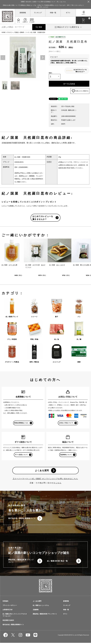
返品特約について (66, 455)
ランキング (38, 13)
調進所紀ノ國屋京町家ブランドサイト (21, 562)
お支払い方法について (66, 424)
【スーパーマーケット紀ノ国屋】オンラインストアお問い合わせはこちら (45, 480)
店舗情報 (36, 611)
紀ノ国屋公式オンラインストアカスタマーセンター (15, 616)
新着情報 (23, 13)
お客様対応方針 (8, 611)
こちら (58, 484)
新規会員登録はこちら (21, 424)
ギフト (68, 13)
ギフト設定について (21, 455)
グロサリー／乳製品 (13, 32)
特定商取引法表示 (8, 621)
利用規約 (5, 602)
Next (43, 58)
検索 (40, 27)
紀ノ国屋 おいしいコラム (41, 607)
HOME (4, 32)
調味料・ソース (25, 32)
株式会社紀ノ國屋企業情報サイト (22, 519)
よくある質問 (42, 471)
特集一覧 (53, 13)
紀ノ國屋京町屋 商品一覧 (58, 562)
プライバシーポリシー (10, 607)
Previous (3, 58)
